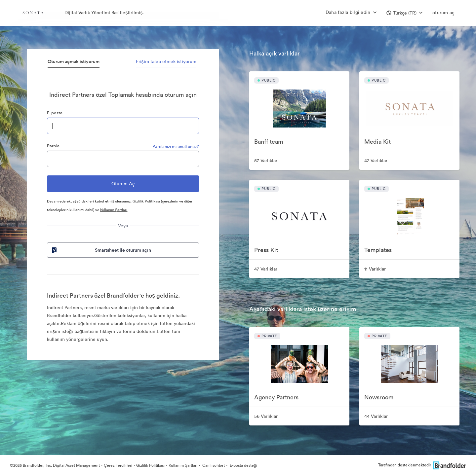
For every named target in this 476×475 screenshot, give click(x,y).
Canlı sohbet (213, 465)
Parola (53, 146)
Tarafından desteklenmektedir (422, 465)
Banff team (269, 142)
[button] (404, 13)
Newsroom (379, 397)
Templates (378, 250)
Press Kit (266, 250)
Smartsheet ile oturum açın (101, 250)
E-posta (55, 113)
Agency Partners (276, 397)
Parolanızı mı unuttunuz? (176, 146)
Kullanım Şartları (114, 210)
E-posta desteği (243, 465)
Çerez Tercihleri (118, 465)
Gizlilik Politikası (146, 201)
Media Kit (377, 142)
